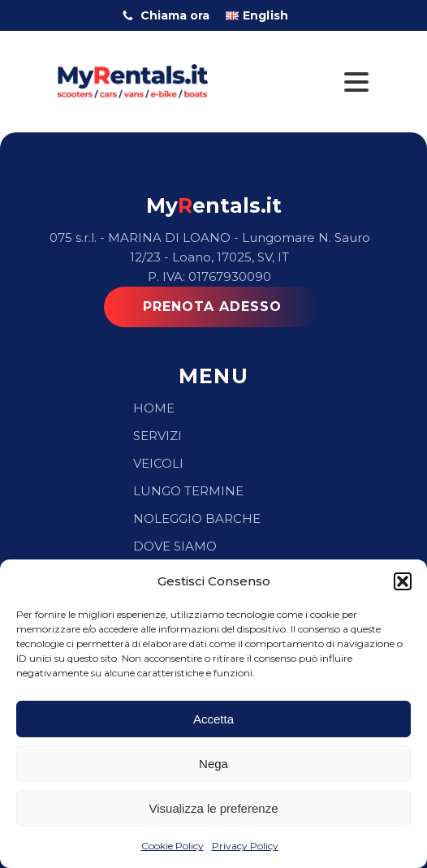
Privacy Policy (245, 846)
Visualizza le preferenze (214, 808)
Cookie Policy (173, 846)
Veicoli (158, 463)
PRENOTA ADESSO (212, 307)
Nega (213, 764)
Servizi (157, 436)
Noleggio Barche (197, 518)
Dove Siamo (175, 546)
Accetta (213, 719)
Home (154, 408)
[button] (403, 581)
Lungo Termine (188, 491)
